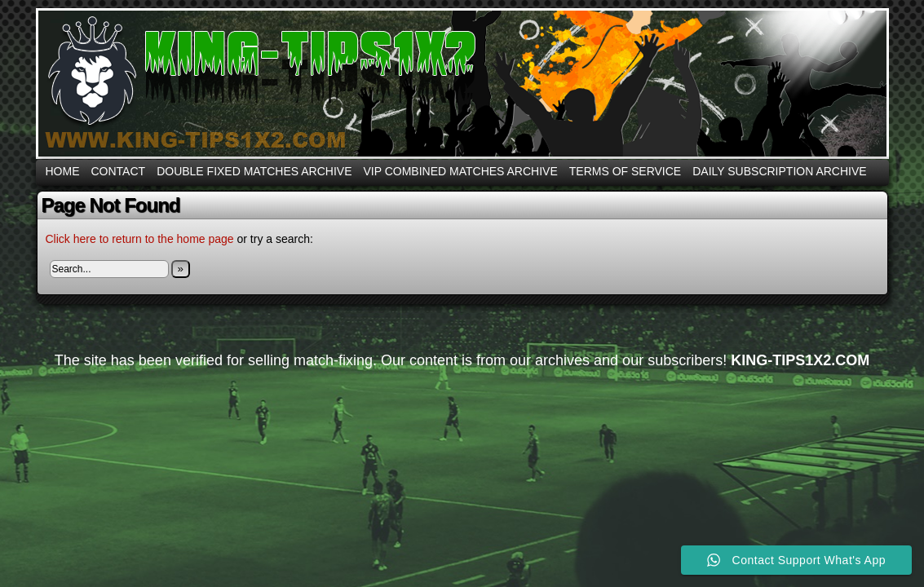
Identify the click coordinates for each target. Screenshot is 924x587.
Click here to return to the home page (140, 239)
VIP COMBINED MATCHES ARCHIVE (460, 171)
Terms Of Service (625, 171)
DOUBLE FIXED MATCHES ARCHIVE (254, 171)
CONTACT (119, 171)
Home (63, 171)
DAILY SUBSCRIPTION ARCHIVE (779, 171)
